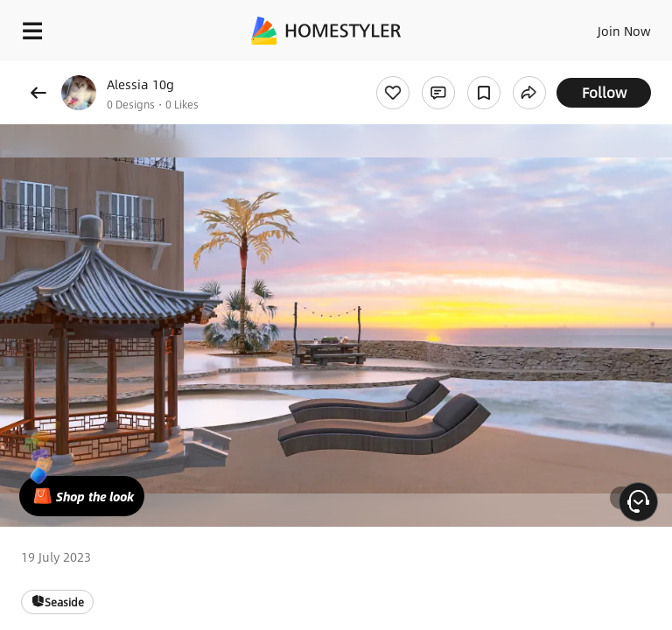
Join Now (624, 31)
